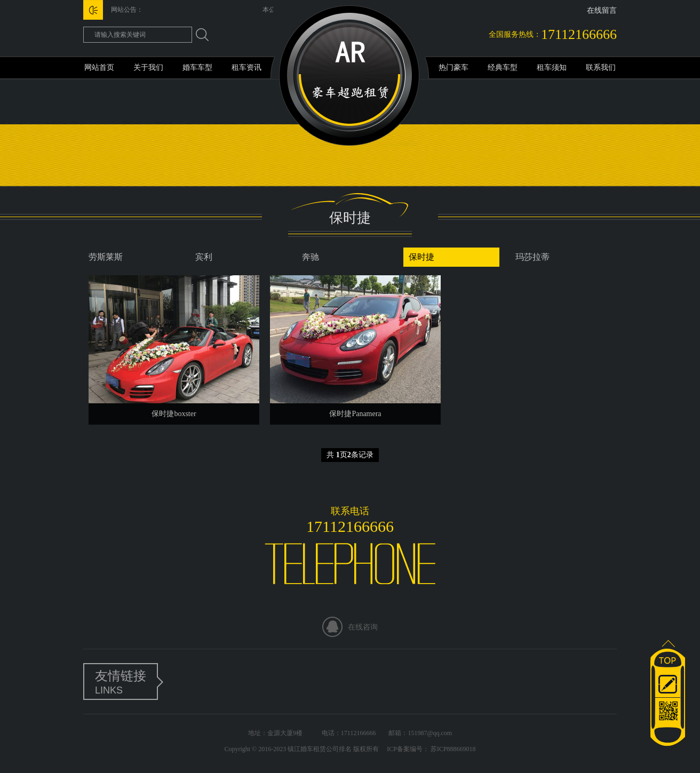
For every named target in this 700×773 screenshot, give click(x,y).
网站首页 (99, 67)
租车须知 (552, 67)
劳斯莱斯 (106, 257)
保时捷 (421, 257)
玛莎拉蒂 (532, 257)
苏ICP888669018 (452, 749)
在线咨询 (363, 627)
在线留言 (602, 10)
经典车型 (503, 67)
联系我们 (601, 67)
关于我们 (148, 67)
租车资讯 (246, 67)
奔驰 (311, 257)
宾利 (204, 257)
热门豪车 (454, 67)
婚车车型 (197, 67)
